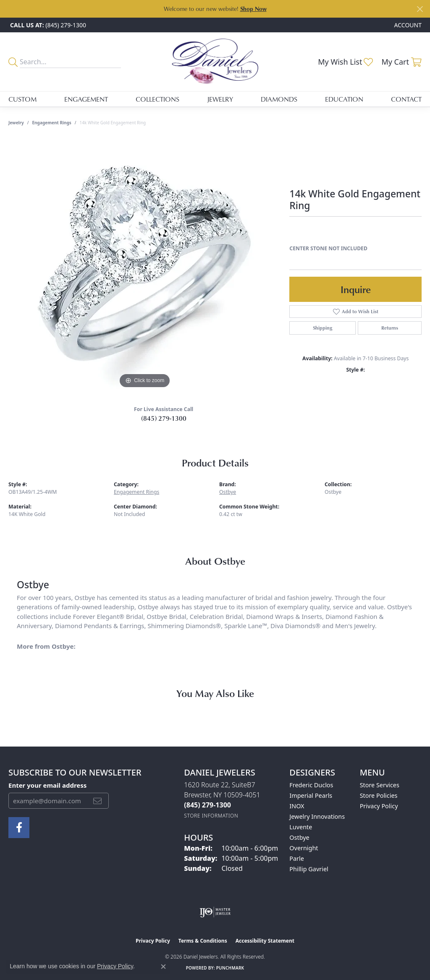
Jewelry (220, 99)
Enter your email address (47, 785)
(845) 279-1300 (164, 418)
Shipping (322, 328)
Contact (406, 99)
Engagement (86, 99)
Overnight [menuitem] (304, 848)
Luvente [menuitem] (301, 827)
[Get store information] (211, 816)
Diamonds (279, 99)
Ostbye (228, 492)
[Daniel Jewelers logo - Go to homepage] (215, 62)
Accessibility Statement (265, 941)
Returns (390, 328)
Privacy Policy (379, 806)
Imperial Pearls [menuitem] (311, 795)
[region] (145, 265)
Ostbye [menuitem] (299, 837)
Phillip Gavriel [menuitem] (309, 869)
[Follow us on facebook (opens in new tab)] (19, 828)
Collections (157, 99)
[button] (407, 25)
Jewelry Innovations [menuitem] (317, 816)
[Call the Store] (207, 805)
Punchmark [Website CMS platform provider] (230, 968)
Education (344, 99)
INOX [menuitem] (297, 806)
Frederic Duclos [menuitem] (311, 785)
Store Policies (379, 795)
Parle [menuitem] (297, 858)
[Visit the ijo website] (215, 912)
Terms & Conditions (203, 941)
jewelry (16, 123)
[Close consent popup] (163, 967)
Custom (22, 99)
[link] (47, 25)
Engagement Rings (52, 123)
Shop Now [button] (253, 9)
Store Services (380, 785)
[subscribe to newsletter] (97, 801)
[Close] (420, 9)
